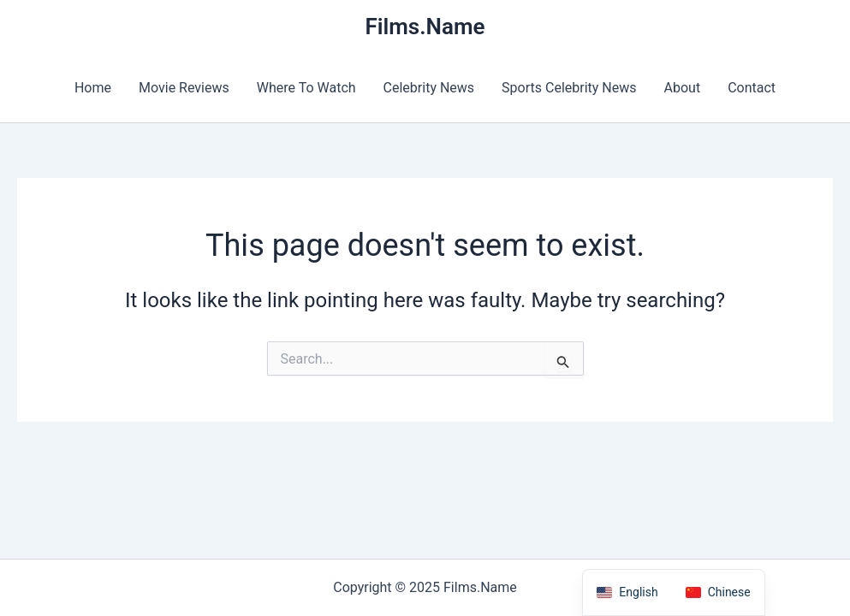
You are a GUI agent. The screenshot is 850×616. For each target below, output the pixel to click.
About (683, 88)
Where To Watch (306, 88)
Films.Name (425, 27)
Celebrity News (429, 88)
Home (93, 88)
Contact (752, 88)
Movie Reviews (184, 88)
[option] (718, 592)
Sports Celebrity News (569, 88)
